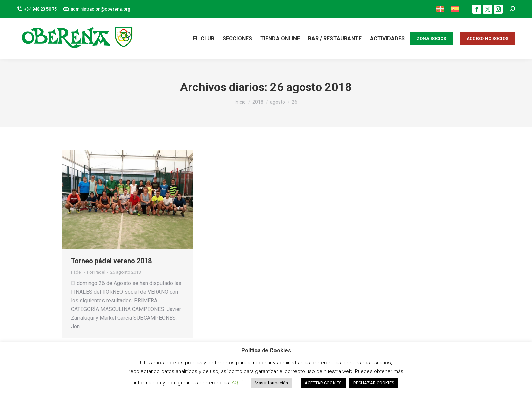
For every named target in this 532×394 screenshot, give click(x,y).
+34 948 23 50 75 (37, 9)
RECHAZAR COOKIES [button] (374, 383)
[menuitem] (440, 9)
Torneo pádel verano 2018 (111, 261)
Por (96, 272)
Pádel (76, 272)
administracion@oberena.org (97, 9)
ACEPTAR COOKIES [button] (323, 383)
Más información (271, 383)
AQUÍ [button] (237, 383)
